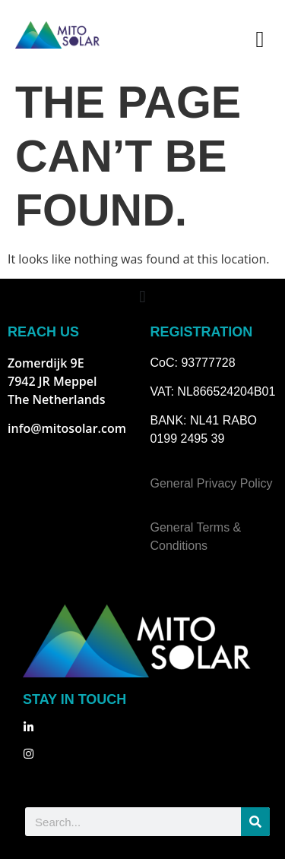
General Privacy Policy (212, 492)
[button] (260, 39)
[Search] (255, 831)
